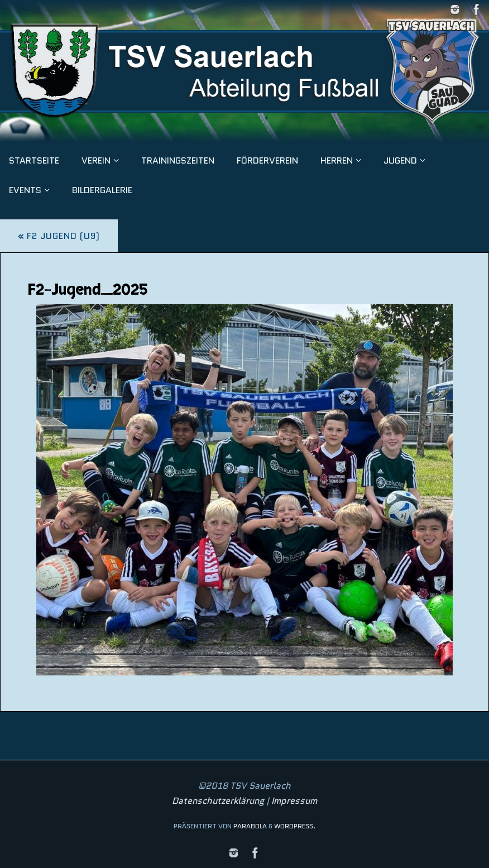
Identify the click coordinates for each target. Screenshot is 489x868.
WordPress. (295, 826)
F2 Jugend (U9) (59, 236)
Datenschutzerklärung (218, 801)
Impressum (294, 801)
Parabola (250, 826)
